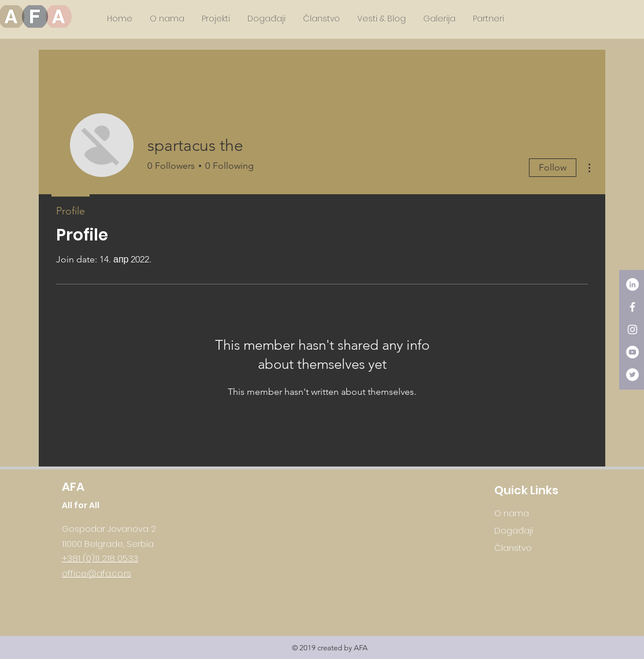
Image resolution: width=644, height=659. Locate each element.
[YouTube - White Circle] (632, 352)
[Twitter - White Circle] (632, 375)
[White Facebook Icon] (632, 307)
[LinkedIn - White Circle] (632, 284)
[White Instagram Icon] (632, 329)
